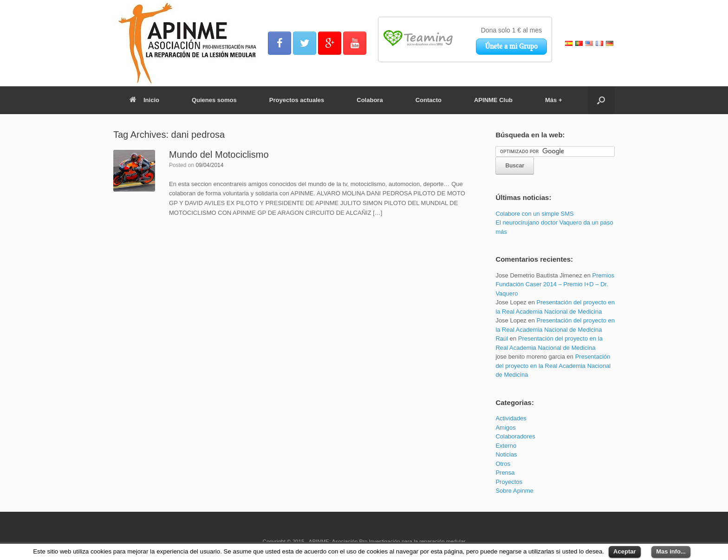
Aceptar (624, 551)
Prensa (505, 473)
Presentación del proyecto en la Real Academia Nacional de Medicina (553, 366)
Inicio (144, 100)
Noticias (506, 454)
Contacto (429, 100)
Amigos (505, 428)
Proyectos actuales (297, 100)
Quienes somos (214, 100)
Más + (554, 100)
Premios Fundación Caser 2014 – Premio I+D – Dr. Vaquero (555, 284)
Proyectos (509, 482)
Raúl (502, 338)
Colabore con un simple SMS (534, 214)
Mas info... (671, 551)
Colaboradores (515, 436)
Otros (503, 464)
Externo (506, 446)
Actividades (511, 418)
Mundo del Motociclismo (219, 154)
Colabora (370, 100)
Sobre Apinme (514, 491)
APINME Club (493, 100)
